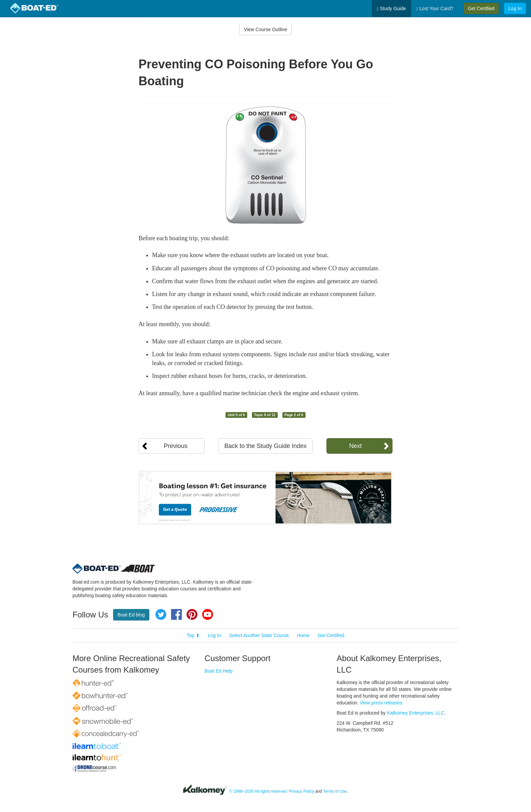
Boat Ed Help (219, 671)
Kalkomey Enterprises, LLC (416, 713)
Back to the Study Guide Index (265, 446)
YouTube (208, 614)
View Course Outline (265, 29)
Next (355, 446)
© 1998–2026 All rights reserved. (259, 791)
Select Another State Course (259, 635)
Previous (175, 446)
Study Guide (391, 9)
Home (303, 635)
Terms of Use (335, 791)
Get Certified (481, 8)
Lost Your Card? (435, 9)
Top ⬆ (193, 635)
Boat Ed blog (131, 615)
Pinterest (192, 614)
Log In (515, 8)
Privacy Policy (301, 791)
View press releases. (382, 703)
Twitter (161, 614)
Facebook (176, 614)
